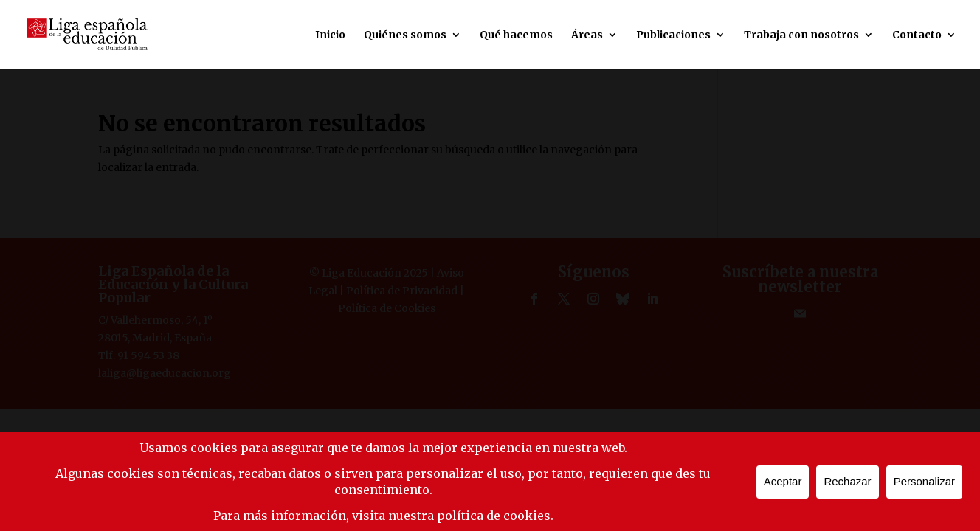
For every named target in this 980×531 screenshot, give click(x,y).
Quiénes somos (405, 35)
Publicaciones (673, 35)
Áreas (587, 35)
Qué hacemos (516, 35)
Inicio (330, 35)
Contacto (917, 35)
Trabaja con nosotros (801, 35)
